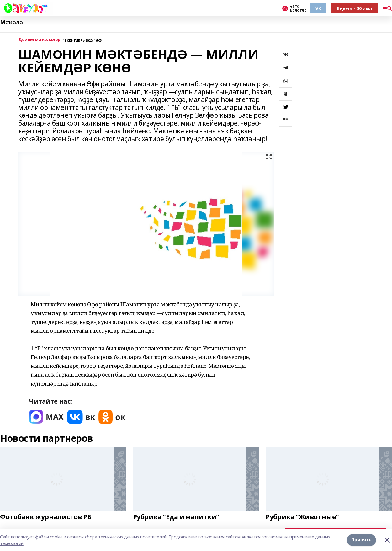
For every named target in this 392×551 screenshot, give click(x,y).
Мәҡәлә (11, 22)
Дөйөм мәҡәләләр (39, 40)
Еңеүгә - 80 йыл (355, 8)
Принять (361, 540)
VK (318, 8)
